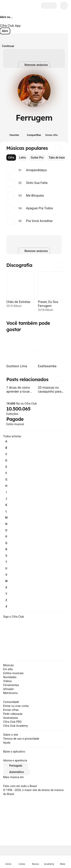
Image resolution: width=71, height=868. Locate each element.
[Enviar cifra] (54, 133)
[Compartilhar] (34, 133)
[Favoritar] (14, 133)
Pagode (15, 419)
